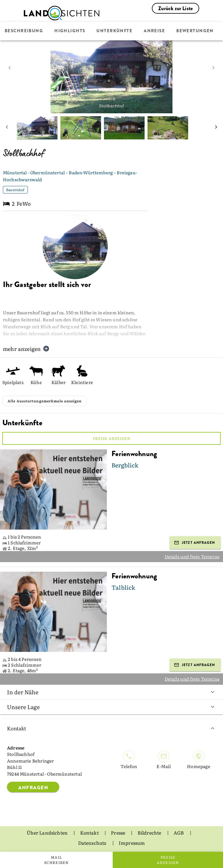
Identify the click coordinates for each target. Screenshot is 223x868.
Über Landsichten (48, 833)
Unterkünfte (114, 31)
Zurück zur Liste (176, 8)
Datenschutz (93, 843)
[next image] (213, 68)
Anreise (154, 31)
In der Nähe (111, 692)
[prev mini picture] (7, 128)
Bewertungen (195, 31)
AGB (179, 833)
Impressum (132, 843)
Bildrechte (150, 833)
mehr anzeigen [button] (26, 349)
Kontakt (111, 728)
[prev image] (10, 68)
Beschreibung (24, 31)
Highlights (70, 31)
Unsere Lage (111, 707)
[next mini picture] (216, 128)
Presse (118, 833)
